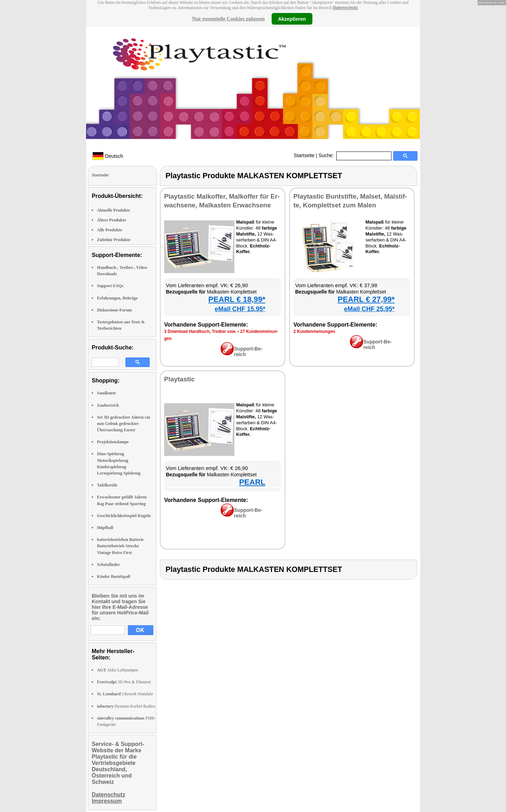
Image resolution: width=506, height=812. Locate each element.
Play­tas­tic (179, 379)
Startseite (304, 155)
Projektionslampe (113, 442)
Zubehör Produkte (114, 240)
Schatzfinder (108, 565)
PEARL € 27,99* (366, 299)
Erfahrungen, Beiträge (117, 298)
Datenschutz (345, 8)
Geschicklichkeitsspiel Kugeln (124, 516)
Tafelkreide (107, 485)
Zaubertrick (108, 405)
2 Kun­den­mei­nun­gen (314, 331)
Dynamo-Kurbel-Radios (126, 706)
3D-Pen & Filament (124, 682)
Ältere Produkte (112, 220)
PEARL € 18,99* (237, 299)
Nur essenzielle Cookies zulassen (228, 19)
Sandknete (106, 393)
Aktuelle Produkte (113, 210)
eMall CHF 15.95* (240, 309)
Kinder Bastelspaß (114, 576)
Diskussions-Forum (114, 310)
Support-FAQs (110, 286)
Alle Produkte (109, 230)
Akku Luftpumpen (118, 670)
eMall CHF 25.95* (369, 309)
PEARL (252, 482)
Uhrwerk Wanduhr (125, 694)
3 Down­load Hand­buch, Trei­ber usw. (200, 331)
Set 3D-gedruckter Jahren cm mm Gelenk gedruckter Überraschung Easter (124, 424)
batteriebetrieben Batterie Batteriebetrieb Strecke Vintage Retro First (120, 546)
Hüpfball (105, 528)
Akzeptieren (292, 19)
